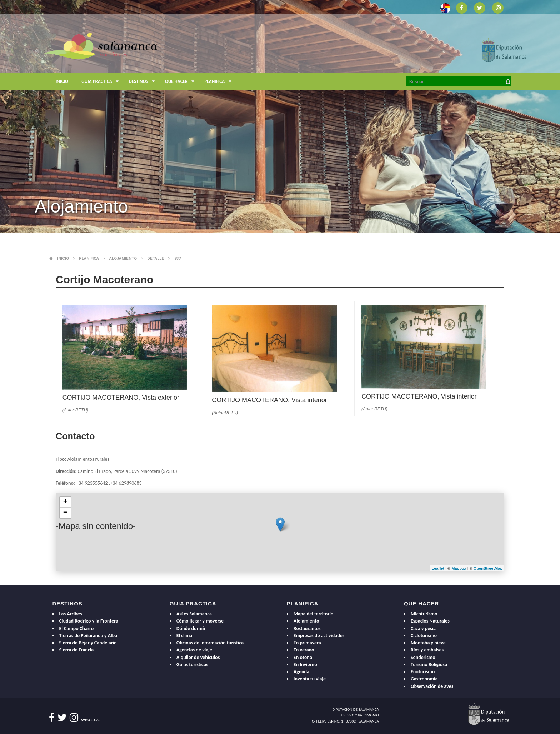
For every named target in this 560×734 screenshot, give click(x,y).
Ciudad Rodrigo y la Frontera (89, 621)
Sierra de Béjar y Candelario (88, 643)
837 (177, 258)
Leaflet (438, 568)
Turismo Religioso (429, 665)
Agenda (301, 672)
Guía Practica (102, 82)
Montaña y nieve (428, 643)
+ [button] (66, 502)
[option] (280, 117)
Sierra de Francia (77, 650)
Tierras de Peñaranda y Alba (88, 636)
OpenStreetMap (488, 568)
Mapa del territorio (314, 614)
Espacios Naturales (430, 621)
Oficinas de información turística (210, 643)
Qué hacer (181, 82)
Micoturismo (424, 614)
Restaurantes (307, 628)
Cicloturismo (424, 636)
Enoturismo (423, 672)
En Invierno (305, 665)
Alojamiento (123, 258)
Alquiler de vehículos (198, 657)
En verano (304, 650)
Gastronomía (424, 679)
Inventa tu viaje (310, 679)
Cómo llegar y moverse (200, 621)
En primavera (307, 643)
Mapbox (459, 568)
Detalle (156, 258)
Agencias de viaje (194, 650)
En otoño (303, 657)
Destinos (144, 82)
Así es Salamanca (194, 614)
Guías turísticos (192, 665)
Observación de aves (432, 686)
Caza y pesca (424, 628)
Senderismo (423, 657)
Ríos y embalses (427, 650)
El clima (184, 636)
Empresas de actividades (319, 636)
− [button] (66, 513)
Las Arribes (71, 614)
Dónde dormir (191, 628)
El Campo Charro (77, 628)
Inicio (62, 81)
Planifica (219, 82)
